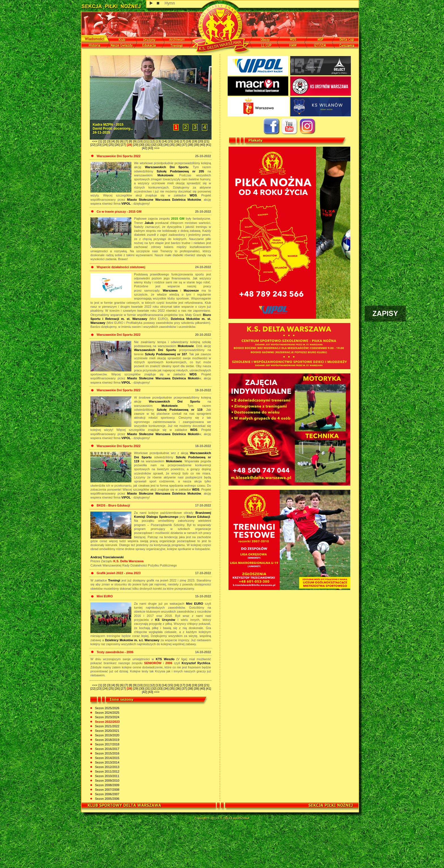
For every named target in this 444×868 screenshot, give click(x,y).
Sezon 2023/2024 (107, 717)
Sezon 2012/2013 (107, 767)
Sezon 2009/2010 (107, 781)
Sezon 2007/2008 (107, 790)
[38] (191, 145)
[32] (154, 145)
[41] (208, 145)
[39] (197, 145)
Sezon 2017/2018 (107, 744)
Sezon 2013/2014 (107, 762)
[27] (124, 145)
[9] (135, 141)
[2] (105, 141)
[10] (140, 141)
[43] (151, 148)
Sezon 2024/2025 (107, 713)
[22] (93, 145)
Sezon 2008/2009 (107, 785)
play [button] (151, 3)
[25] (111, 145)
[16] (177, 141)
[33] (160, 145)
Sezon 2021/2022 (107, 726)
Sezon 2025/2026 (107, 708)
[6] (122, 141)
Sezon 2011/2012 (107, 771)
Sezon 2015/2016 (107, 753)
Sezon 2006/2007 (107, 794)
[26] (118, 145)
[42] (145, 148)
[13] (158, 141)
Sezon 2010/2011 (107, 776)
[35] (173, 145)
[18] (189, 141)
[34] (166, 145)
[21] (207, 141)
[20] (201, 141)
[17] (183, 141)
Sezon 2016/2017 (107, 749)
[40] (203, 145)
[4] (113, 141)
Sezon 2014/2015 (107, 758)
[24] (105, 145)
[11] (147, 141)
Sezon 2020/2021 (107, 731)
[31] (148, 145)
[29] (136, 145)
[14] (165, 141)
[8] (131, 141)
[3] (109, 141)
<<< (95, 141)
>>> (157, 148)
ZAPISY (385, 313)
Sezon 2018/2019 (107, 740)
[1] (101, 141)
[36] (179, 145)
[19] (195, 141)
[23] (99, 145)
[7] (126, 141)
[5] (118, 141)
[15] (171, 141)
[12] (152, 141)
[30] (142, 145)
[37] (184, 145)
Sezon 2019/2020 (107, 735)
